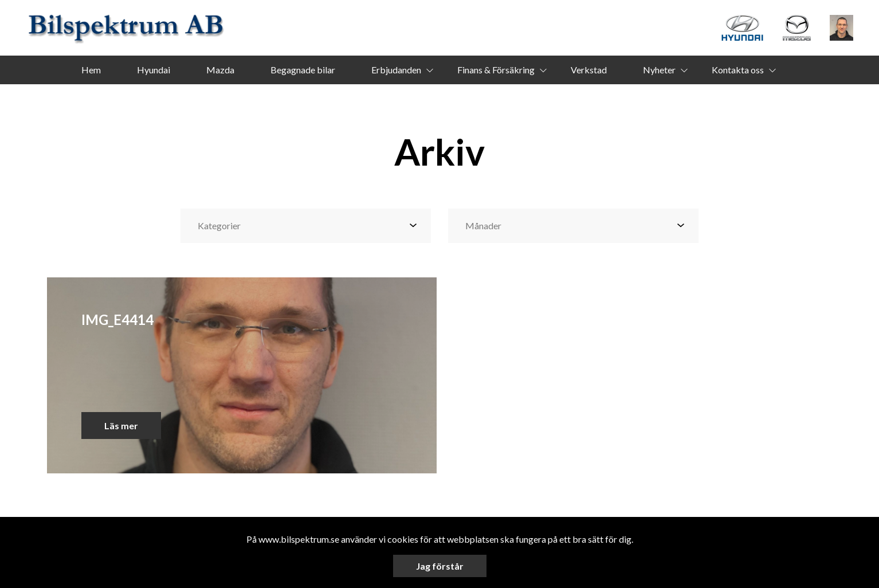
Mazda (220, 70)
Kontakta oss (738, 70)
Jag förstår (440, 566)
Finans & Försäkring (496, 70)
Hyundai (154, 70)
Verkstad (589, 70)
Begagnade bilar (303, 70)
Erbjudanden (396, 70)
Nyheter (659, 70)
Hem (91, 70)
